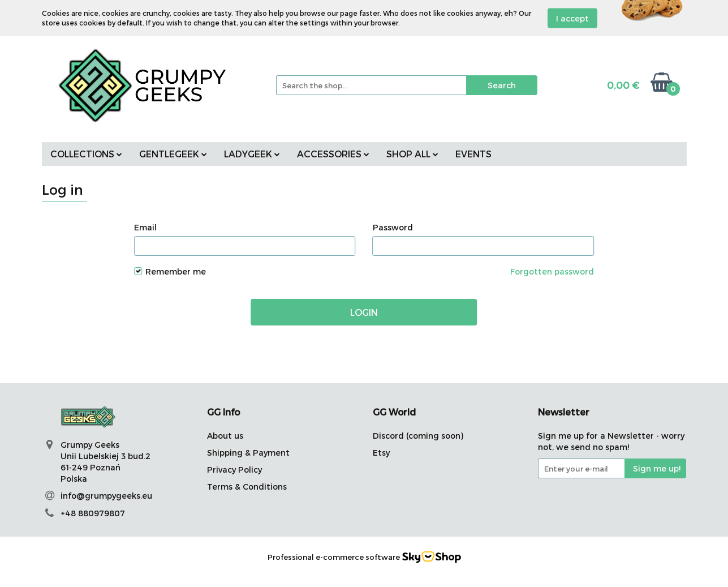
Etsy (381, 453)
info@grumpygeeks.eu (106, 496)
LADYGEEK (252, 154)
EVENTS (473, 154)
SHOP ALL (412, 154)
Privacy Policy (234, 470)
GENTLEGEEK (173, 154)
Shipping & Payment (248, 453)
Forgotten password (552, 271)
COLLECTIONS (86, 154)
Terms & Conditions (247, 487)
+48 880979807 (93, 513)
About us (225, 436)
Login (364, 312)
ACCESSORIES (333, 154)
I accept (572, 18)
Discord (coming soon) (418, 436)
